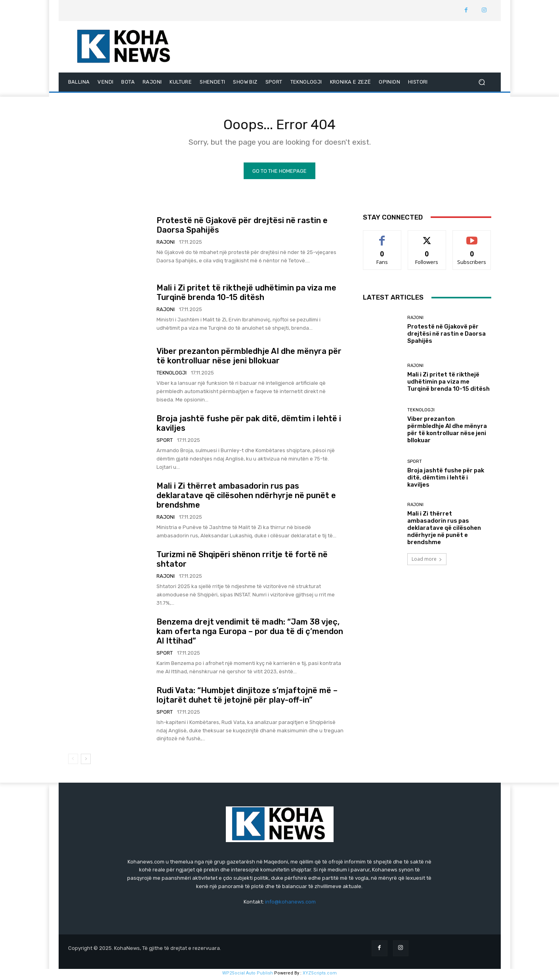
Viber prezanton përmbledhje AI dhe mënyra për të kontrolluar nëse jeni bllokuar (249, 359)
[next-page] (86, 761)
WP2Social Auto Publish (248, 976)
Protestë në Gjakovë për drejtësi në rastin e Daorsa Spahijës (446, 336)
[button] (482, 82)
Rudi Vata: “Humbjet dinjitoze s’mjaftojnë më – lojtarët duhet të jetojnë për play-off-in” (247, 697)
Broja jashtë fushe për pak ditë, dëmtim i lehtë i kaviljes (446, 480)
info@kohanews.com (290, 905)
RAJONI (166, 245)
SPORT (165, 443)
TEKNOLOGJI (172, 375)
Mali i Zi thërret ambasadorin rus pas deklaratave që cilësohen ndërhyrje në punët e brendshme (246, 498)
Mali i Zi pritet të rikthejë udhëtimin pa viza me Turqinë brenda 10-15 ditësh (246, 295)
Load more (427, 562)
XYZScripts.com (320, 976)
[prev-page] (73, 761)
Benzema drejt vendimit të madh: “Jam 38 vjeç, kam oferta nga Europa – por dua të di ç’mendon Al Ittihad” (250, 634)
